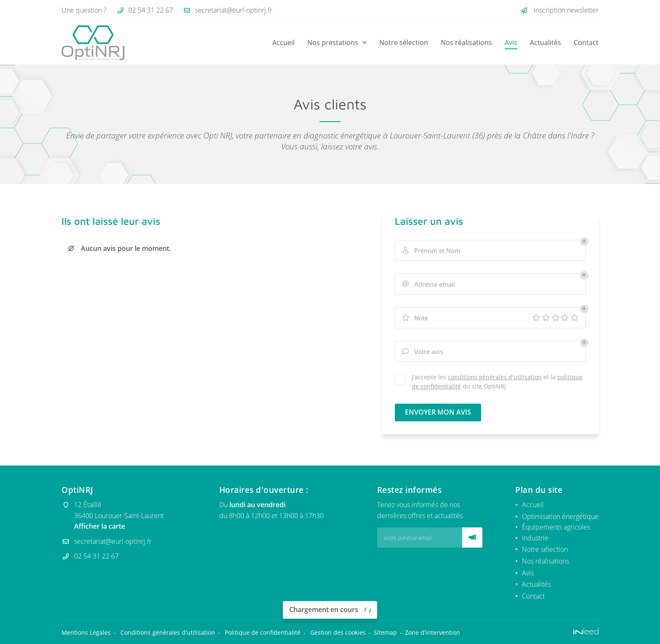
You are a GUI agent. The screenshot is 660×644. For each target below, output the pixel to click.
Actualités (546, 43)
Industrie (535, 538)
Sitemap (385, 632)
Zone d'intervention (432, 632)
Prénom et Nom (431, 250)
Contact (586, 43)
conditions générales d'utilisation (495, 377)
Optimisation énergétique (560, 516)
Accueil (283, 43)
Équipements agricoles (556, 527)
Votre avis (422, 351)
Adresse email (428, 284)
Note (415, 318)
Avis (511, 43)
